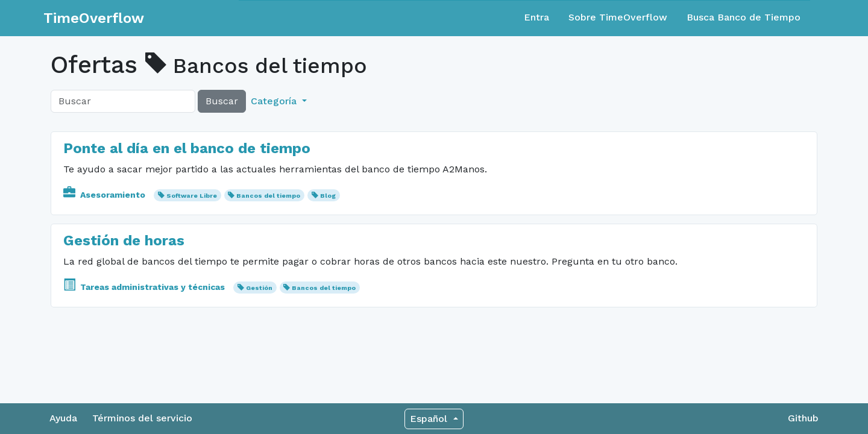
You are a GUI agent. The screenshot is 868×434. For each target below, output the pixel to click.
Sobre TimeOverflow (618, 17)
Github (803, 418)
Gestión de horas (124, 241)
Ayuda (63, 418)
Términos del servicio (142, 418)
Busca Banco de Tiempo (744, 17)
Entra (536, 17)
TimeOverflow (94, 18)
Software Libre (192, 196)
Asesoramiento (105, 195)
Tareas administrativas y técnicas (145, 287)
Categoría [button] (275, 101)
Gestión (259, 288)
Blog (328, 196)
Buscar (222, 101)
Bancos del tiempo (268, 196)
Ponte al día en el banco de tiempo (187, 148)
